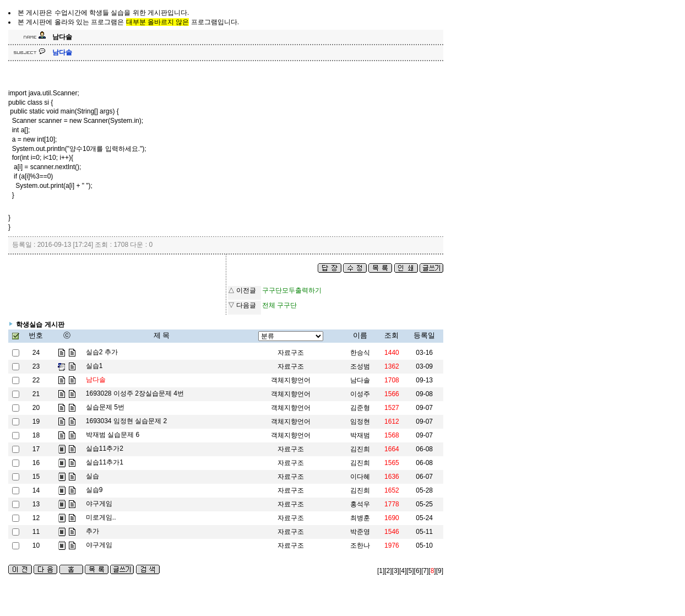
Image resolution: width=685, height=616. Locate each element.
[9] (440, 571)
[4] (403, 571)
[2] (388, 571)
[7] (425, 571)
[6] (418, 571)
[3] (396, 571)
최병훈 (360, 518)
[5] (410, 571)
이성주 (360, 394)
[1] (381, 571)
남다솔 (360, 380)
